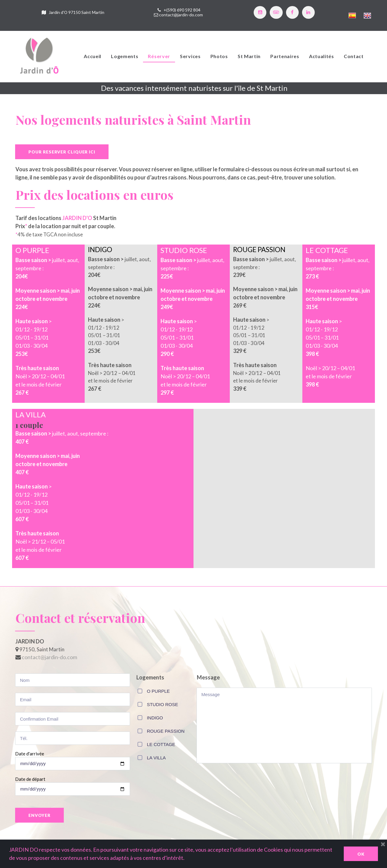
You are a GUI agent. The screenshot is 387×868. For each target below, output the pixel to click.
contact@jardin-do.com (181, 15)
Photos (219, 57)
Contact (354, 57)
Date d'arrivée (30, 758)
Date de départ (30, 783)
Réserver (159, 57)
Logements (125, 57)
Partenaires (285, 57)
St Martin (249, 57)
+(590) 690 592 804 (182, 10)
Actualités (322, 57)
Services (190, 57)
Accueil (93, 57)
